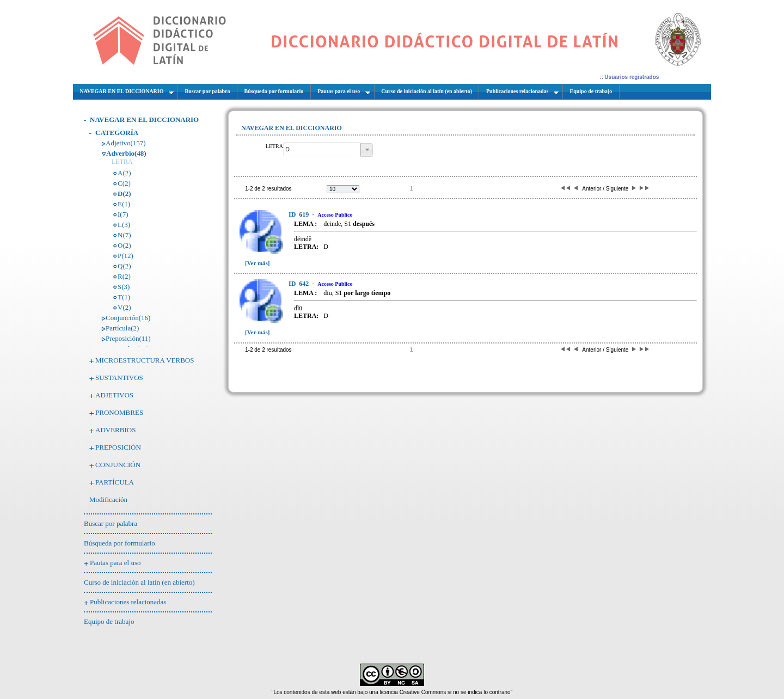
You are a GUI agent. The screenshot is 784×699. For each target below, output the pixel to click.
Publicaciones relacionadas (128, 602)
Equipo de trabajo (109, 621)
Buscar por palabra (111, 523)
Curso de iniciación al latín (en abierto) (139, 582)
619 (299, 214)
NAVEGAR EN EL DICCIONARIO (144, 119)
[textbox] (322, 149)
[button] (367, 150)
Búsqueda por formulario (120, 543)
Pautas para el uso (115, 563)
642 (299, 284)
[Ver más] (258, 263)
